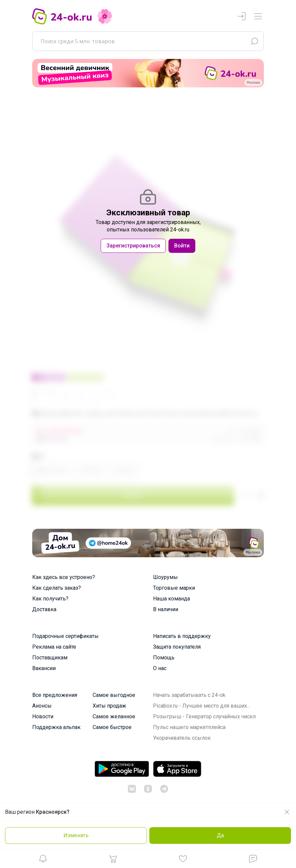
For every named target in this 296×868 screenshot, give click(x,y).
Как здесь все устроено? (64, 577)
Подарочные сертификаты (65, 636)
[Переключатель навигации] (258, 17)
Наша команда (171, 599)
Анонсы (42, 706)
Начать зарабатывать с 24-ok (189, 695)
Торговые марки (174, 588)
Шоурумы (165, 577)
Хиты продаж (109, 706)
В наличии (166, 609)
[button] (43, 860)
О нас (160, 668)
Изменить (76, 835)
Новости (43, 716)
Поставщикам (50, 658)
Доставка (44, 609)
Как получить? (50, 599)
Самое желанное (114, 716)
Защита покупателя (177, 647)
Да (220, 835)
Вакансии (44, 668)
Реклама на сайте (54, 647)
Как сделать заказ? (57, 588)
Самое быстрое (112, 727)
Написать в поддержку (182, 636)
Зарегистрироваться (133, 246)
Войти (182, 246)
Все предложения (55, 695)
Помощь (164, 658)
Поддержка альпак (56, 727)
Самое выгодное (114, 695)
